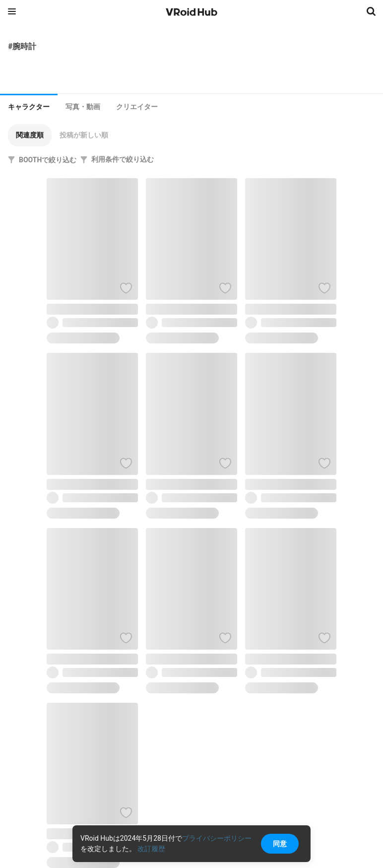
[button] (30, 135)
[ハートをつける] (126, 288)
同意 (280, 844)
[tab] (29, 106)
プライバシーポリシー (217, 838)
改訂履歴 (151, 849)
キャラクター (29, 107)
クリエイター (137, 107)
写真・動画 (83, 107)
